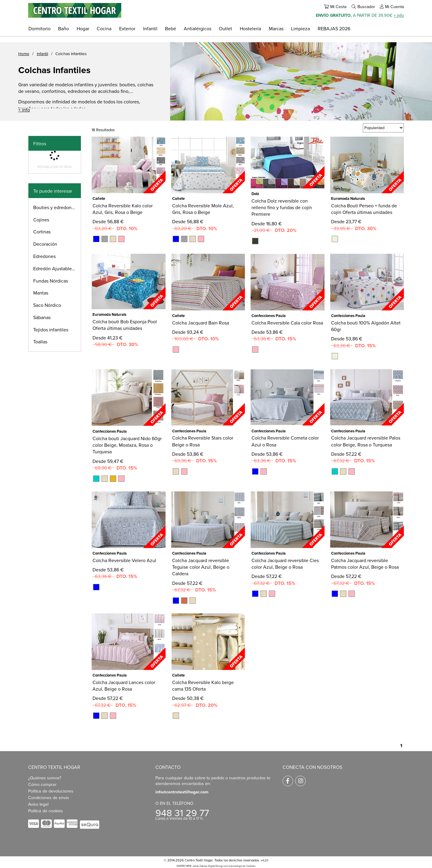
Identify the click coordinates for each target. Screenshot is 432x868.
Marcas (276, 28)
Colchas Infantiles (71, 53)
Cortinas (42, 232)
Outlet (225, 28)
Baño (63, 28)
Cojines (41, 220)
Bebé (170, 28)
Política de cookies (46, 811)
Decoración (45, 244)
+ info (399, 15)
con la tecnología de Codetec (240, 866)
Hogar (83, 28)
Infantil (150, 28)
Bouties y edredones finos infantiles (57, 207)
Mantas (41, 293)
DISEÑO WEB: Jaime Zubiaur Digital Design (200, 866)
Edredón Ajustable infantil (57, 268)
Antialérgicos (198, 28)
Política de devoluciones (51, 791)
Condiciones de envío (48, 797)
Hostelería (250, 28)
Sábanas (42, 317)
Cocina (104, 28)
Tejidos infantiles (51, 330)
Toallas (40, 342)
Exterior (127, 28)
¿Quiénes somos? (45, 778)
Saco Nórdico (47, 305)
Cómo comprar (42, 784)
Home (24, 53)
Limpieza (300, 28)
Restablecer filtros (54, 167)
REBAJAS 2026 (334, 28)
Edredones (44, 256)
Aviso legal (38, 804)
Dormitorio (40, 28)
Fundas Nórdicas (51, 281)
